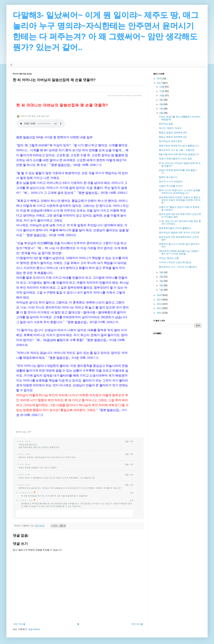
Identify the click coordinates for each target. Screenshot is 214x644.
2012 (160, 313)
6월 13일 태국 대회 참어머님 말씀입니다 (179, 154)
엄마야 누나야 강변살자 (171, 181)
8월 (161, 104)
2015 (160, 300)
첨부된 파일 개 (23, 432)
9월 (161, 100)
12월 (162, 87)
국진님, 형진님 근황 (169, 258)
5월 (161, 272)
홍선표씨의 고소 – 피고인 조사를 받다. (178, 267)
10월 (162, 95)
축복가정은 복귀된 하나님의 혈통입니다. (179, 146)
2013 (160, 308)
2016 (160, 295)
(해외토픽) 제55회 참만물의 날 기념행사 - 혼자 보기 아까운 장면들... (180, 252)
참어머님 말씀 (166, 124)
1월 (161, 290)
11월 (162, 91)
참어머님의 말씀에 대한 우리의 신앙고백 (179, 232)
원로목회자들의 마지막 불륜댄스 (175, 228)
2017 (160, 83)
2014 (160, 304)
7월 (161, 109)
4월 (161, 277)
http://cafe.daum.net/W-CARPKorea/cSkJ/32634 (125, 95)
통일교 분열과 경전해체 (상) (173, 137)
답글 (127, 441)
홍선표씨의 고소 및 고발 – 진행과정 (177, 150)
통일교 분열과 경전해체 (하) (173, 133)
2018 (160, 79)
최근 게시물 (19, 624)
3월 (161, 281)
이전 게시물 (137, 624)
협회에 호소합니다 (168, 177)
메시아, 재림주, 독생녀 (170, 128)
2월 (161, 285)
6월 (161, 113)
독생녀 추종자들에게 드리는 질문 (176, 159)
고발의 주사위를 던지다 (171, 186)
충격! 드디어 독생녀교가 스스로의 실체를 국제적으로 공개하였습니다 (179, 192)
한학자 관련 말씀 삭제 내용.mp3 (33, 116)
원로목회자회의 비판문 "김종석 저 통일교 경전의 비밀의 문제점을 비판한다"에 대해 (180, 200)
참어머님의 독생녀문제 (170, 141)
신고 (132, 441)
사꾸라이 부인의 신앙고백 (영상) (175, 262)
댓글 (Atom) (34, 629)
